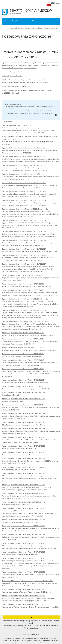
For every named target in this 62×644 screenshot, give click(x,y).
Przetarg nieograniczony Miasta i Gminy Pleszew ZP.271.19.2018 (23, 446)
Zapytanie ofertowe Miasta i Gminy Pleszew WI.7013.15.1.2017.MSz (25, 220)
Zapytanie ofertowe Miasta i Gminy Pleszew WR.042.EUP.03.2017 (24, 232)
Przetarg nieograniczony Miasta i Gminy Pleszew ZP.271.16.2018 (23, 437)
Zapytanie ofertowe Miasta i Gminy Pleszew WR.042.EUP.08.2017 (24, 264)
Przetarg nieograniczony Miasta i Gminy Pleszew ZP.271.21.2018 (23, 467)
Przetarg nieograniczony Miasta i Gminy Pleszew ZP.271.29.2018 (23, 552)
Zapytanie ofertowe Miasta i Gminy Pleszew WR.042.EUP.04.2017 (24, 240)
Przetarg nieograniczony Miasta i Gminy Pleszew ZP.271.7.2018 (23, 369)
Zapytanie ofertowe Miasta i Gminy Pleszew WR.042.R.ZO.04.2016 (24, 165)
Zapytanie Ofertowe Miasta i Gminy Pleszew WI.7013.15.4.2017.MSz (25, 191)
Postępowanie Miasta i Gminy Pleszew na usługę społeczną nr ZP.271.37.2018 (28, 581)
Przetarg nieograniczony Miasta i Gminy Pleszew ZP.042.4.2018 (23, 405)
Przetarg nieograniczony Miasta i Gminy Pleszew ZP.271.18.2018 (23, 458)
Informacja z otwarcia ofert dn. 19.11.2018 (16, 86)
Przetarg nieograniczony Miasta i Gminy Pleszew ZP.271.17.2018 (23, 429)
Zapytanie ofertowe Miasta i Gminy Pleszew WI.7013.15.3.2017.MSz (25, 200)
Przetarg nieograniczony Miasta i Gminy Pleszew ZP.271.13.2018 (23, 422)
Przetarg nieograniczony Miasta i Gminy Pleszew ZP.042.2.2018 (23, 333)
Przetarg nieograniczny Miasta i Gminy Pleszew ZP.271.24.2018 (23, 493)
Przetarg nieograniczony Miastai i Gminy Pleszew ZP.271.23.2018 (23, 502)
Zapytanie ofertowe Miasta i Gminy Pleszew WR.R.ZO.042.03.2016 (24, 157)
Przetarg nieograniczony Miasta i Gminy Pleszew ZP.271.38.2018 (23, 596)
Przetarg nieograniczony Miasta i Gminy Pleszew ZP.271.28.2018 (23, 543)
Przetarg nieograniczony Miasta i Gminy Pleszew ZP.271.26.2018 (23, 526)
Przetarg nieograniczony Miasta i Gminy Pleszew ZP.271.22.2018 (23, 473)
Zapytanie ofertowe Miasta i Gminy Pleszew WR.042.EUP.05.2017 (24, 249)
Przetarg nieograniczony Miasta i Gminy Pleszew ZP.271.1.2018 (23, 284)
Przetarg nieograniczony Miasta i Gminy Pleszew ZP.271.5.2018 (23, 339)
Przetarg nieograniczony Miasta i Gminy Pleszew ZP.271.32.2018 (23, 558)
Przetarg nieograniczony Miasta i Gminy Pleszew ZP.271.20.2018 (23, 485)
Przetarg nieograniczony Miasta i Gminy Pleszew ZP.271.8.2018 (23, 360)
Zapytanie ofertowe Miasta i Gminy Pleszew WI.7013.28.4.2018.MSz (25, 321)
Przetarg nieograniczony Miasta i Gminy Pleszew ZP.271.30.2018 (23, 572)
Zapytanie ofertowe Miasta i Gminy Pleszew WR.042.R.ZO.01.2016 (24, 148)
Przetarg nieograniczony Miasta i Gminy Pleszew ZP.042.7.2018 (23, 589)
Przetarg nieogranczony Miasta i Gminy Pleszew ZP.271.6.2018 (23, 348)
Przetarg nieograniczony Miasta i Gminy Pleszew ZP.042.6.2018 (23, 604)
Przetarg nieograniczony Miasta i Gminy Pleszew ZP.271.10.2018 (23, 399)
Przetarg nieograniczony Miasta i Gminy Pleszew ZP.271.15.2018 (23, 452)
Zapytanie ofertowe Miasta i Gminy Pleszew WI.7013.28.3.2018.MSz (25, 299)
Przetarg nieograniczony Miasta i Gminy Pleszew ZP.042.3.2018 (23, 380)
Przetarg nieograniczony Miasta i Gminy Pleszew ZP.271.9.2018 (23, 386)
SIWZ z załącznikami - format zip (12, 76)
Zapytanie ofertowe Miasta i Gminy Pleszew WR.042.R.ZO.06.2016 (24, 183)
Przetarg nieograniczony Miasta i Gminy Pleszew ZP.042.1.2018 (23, 275)
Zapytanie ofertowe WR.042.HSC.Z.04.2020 (17, 125)
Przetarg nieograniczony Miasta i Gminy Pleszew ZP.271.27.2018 (23, 535)
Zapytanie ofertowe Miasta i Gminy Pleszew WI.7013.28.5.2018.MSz (25, 310)
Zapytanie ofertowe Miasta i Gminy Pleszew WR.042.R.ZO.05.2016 (24, 174)
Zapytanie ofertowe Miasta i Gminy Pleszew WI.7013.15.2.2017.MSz (25, 209)
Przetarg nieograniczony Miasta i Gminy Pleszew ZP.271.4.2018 (23, 354)
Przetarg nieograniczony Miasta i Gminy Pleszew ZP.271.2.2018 (23, 290)
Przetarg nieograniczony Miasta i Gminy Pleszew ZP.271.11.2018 (23, 392)
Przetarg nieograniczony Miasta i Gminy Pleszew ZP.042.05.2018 (23, 508)
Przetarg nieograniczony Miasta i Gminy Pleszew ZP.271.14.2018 (23, 414)
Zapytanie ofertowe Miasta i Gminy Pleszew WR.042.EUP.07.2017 (24, 255)
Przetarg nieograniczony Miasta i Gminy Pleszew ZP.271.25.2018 (23, 520)
